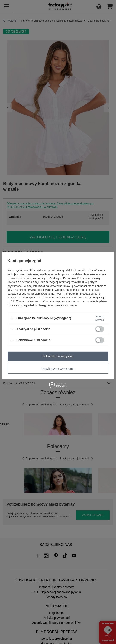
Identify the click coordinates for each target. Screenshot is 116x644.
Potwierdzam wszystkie (58, 356)
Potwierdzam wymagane (58, 369)
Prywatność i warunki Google (46, 290)
